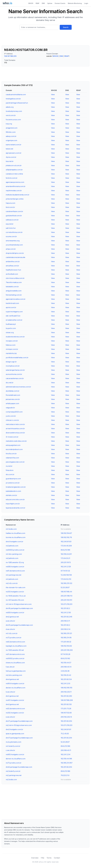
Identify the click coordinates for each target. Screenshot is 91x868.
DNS (43, 3)
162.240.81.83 (66, 542)
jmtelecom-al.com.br (14, 165)
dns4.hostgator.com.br (15, 542)
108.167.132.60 (66, 713)
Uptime (50, 3)
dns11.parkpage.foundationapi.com (19, 721)
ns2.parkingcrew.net (14, 775)
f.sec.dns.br (10, 667)
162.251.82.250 (66, 696)
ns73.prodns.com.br (14, 763)
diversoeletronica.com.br (15, 433)
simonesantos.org (13, 241)
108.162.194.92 (66, 646)
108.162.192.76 (66, 537)
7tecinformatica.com (14, 282)
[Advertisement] (45, 38)
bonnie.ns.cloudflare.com (16, 537)
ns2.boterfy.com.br (13, 771)
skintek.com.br (11, 495)
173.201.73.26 (66, 709)
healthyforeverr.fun (13, 270)
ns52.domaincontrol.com (15, 709)
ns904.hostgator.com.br (15, 683)
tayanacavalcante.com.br (16, 508)
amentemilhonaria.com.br (16, 186)
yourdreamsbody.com (14, 245)
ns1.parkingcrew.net (14, 575)
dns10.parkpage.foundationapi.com (19, 625)
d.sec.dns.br (10, 629)
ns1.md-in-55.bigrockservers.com (19, 604)
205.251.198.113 (66, 596)
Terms (49, 858)
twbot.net (9, 149)
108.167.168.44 (66, 592)
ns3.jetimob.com (12, 546)
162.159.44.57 (66, 663)
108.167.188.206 (67, 700)
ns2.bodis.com (11, 780)
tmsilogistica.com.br (13, 99)
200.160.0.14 (66, 629)
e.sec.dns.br (10, 717)
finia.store (10, 470)
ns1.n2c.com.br (12, 633)
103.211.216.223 (66, 604)
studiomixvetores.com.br (15, 337)
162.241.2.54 (66, 754)
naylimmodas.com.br (14, 191)
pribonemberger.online (15, 199)
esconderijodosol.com (14, 449)
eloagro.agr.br (11, 362)
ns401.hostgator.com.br (15, 700)
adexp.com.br (11, 136)
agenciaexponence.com (15, 182)
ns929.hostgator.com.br (15, 613)
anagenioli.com (12, 128)
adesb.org (10, 107)
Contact (57, 858)
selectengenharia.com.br (15, 370)
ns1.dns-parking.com (14, 554)
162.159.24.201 (66, 554)
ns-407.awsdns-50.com (15, 600)
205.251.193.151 (66, 600)
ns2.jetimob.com (12, 558)
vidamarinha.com (12, 458)
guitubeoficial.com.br (14, 216)
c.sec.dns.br (10, 750)
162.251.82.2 (65, 608)
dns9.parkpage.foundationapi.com (19, 767)
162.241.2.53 (65, 683)
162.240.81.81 (66, 729)
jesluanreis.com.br (13, 399)
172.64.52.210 (66, 579)
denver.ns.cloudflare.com (16, 759)
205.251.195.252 (67, 650)
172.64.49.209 (66, 546)
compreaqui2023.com (14, 412)
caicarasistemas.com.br (15, 378)
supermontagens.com (14, 312)
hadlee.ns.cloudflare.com (15, 533)
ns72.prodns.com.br (14, 638)
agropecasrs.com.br (14, 153)
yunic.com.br (11, 416)
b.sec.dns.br (10, 692)
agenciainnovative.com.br (16, 299)
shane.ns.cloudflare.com (15, 663)
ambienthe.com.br (13, 261)
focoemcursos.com (13, 120)
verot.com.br (11, 115)
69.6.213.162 (65, 658)
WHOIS (31, 3)
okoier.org (10, 332)
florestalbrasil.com (13, 395)
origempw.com (11, 140)
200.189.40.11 (66, 750)
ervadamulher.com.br (14, 320)
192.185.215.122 (66, 583)
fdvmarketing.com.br (14, 295)
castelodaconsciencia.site (15, 257)
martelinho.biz (11, 353)
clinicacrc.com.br (12, 420)
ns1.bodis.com (11, 529)
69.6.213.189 (65, 746)
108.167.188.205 (10, 56)
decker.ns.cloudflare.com (16, 688)
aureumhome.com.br (14, 374)
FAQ (42, 858)
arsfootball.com (12, 274)
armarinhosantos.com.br (15, 429)
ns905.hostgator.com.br (15, 754)
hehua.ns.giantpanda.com (16, 671)
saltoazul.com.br (12, 220)
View (53, 94)
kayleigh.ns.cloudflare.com (16, 646)
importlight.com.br (13, 504)
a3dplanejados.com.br (14, 170)
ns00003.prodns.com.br (15, 550)
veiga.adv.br (10, 408)
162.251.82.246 (66, 617)
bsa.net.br (10, 161)
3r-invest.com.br (12, 437)
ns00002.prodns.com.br (15, 658)
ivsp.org (9, 124)
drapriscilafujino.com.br (15, 253)
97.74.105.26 (65, 654)
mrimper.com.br (12, 349)
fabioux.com (11, 345)
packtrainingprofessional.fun (17, 103)
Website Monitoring (75, 3)
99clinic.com (11, 132)
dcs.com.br (10, 474)
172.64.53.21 (65, 558)
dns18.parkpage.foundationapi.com (19, 608)
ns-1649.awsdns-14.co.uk (16, 596)
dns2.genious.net (12, 617)
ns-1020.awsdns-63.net (15, 650)
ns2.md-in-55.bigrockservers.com (19, 725)
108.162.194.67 (66, 533)
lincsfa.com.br (11, 454)
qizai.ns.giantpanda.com (15, 734)
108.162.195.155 (66, 688)
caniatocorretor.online (14, 174)
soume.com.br (11, 236)
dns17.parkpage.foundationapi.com (19, 738)
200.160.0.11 (65, 621)
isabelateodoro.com (13, 491)
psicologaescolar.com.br (15, 462)
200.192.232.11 (66, 692)
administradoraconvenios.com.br (18, 387)
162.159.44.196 (66, 759)
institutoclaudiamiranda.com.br (18, 195)
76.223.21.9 (65, 775)
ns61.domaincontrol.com (15, 571)
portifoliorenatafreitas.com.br (17, 358)
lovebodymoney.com (14, 111)
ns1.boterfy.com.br (13, 746)
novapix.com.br (12, 341)
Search (66, 27)
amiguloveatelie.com (14, 291)
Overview (35, 858)
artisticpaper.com (12, 403)
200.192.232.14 (66, 717)
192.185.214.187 (67, 763)
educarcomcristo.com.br (15, 499)
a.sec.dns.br (10, 621)
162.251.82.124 (66, 679)
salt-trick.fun (11, 228)
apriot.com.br (11, 307)
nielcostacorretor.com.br (15, 424)
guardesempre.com (13, 479)
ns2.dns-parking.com (14, 675)
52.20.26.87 (65, 587)
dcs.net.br (10, 383)
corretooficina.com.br (14, 232)
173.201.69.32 (66, 642)
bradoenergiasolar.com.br (16, 487)
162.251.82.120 (66, 704)
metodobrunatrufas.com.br (16, 441)
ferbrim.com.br (12, 178)
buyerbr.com (11, 328)
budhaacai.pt (11, 324)
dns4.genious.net (12, 679)
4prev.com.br (11, 157)
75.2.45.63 (65, 734)
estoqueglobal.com (13, 445)
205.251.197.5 (66, 562)
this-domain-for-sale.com (16, 587)
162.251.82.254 (66, 721)
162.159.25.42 (66, 675)
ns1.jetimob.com (12, 579)
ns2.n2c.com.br (12, 583)
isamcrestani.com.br (14, 145)
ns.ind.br (9, 466)
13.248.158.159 (66, 575)
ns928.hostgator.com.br (15, 567)
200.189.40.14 (66, 667)
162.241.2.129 (66, 567)
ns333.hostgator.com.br (15, 592)
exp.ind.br (10, 224)
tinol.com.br (10, 207)
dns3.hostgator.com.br (14, 729)
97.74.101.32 (65, 571)
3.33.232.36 (65, 671)
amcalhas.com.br (12, 266)
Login (86, 3)
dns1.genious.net (12, 696)
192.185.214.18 (66, 638)
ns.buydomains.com (14, 742)
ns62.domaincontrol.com (15, 642)
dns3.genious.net (12, 704)
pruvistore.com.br (13, 483)
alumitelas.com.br (13, 391)
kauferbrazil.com (12, 303)
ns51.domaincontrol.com (15, 654)
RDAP (38, 3)
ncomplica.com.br (13, 366)
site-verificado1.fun (13, 316)
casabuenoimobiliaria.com (16, 94)
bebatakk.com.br (12, 287)
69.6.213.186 (65, 550)
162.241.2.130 (66, 613)
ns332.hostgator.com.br (15, 713)
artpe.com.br (11, 249)
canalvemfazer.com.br (14, 211)
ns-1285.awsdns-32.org (15, 562)
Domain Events (60, 3)
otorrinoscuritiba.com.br (15, 278)
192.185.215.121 (66, 633)
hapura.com (10, 203)
